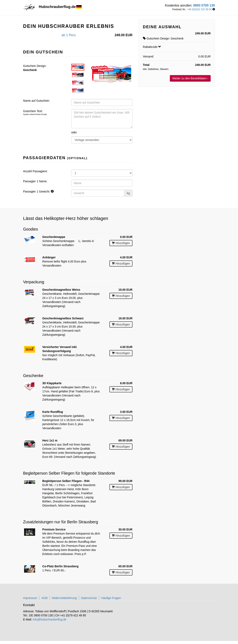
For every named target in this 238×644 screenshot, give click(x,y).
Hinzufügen (121, 243)
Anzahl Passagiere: (35, 171)
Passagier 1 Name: (35, 181)
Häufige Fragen (111, 598)
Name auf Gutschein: (37, 101)
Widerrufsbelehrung (64, 598)
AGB (44, 598)
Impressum (30, 598)
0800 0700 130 (204, 5)
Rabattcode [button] (152, 47)
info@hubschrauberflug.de (49, 619)
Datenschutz (89, 598)
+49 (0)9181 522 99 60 (199, 9)
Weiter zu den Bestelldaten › (190, 78)
